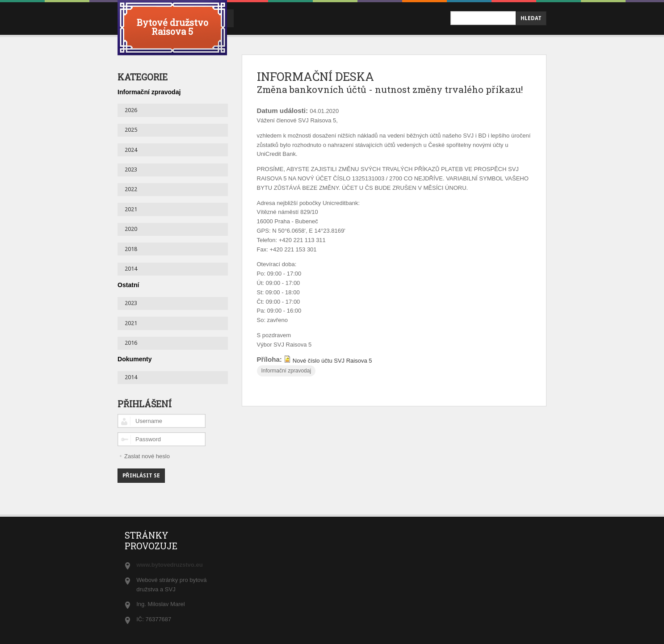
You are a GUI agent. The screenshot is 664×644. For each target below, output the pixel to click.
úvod (251, 18)
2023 (131, 169)
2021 (131, 209)
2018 (131, 249)
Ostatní (128, 284)
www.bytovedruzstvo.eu (169, 564)
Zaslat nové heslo (147, 456)
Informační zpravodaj (286, 388)
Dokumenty (135, 359)
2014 (131, 268)
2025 (131, 129)
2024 (131, 149)
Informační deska (308, 18)
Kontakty (374, 18)
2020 (131, 228)
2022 (131, 189)
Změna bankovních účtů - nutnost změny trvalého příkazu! (371, 98)
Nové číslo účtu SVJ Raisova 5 (332, 378)
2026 (131, 110)
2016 (131, 342)
